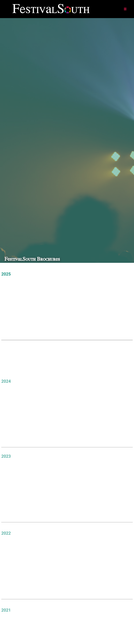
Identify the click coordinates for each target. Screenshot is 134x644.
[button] (125, 9)
